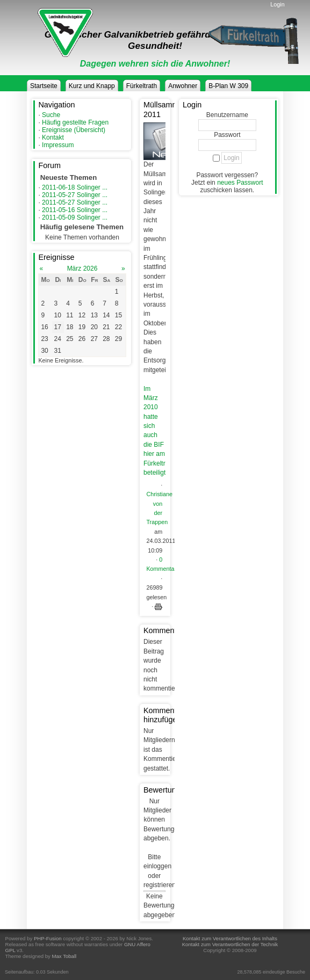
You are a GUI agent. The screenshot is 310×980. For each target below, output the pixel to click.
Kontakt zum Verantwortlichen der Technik (230, 944)
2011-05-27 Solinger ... (75, 195)
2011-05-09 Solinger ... (75, 217)
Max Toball (64, 956)
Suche (51, 115)
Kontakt (53, 137)
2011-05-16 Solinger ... (75, 210)
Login (277, 4)
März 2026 (82, 268)
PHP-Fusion (48, 938)
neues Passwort (240, 183)
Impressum (58, 145)
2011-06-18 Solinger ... (75, 187)
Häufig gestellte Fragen (75, 122)
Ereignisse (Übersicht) (74, 130)
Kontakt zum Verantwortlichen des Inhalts (230, 938)
